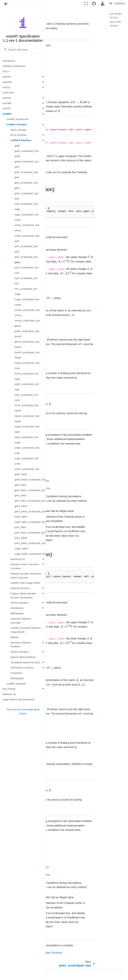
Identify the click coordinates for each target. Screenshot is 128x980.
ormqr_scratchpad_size (27, 225)
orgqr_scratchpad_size (27, 215)
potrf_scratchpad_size (26, 246)
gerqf (17, 156)
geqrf (17, 146)
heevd (18, 347)
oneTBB (7, 103)
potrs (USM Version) (115, 24)
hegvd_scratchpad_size (27, 363)
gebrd (18, 326)
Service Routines (20, 603)
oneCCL (7, 87)
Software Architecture (14, 66)
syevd (18, 411)
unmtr (18, 464)
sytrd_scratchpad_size (26, 437)
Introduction (9, 61)
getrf (17, 167)
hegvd (18, 358)
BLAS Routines (19, 135)
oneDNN (7, 82)
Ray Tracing (9, 689)
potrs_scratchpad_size (26, 267)
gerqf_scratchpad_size (27, 162)
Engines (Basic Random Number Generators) (23, 596)
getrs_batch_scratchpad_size (30, 511)
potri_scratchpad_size (26, 257)
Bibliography (17, 613)
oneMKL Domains (17, 124)
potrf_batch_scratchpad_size (30, 533)
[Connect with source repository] (94, 4)
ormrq (18, 230)
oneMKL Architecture (18, 119)
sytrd (17, 432)
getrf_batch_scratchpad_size (30, 490)
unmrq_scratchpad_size (27, 321)
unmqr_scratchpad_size (27, 310)
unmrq (18, 315)
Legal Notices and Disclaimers (19, 699)
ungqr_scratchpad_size (27, 299)
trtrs (17, 284)
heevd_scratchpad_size (27, 352)
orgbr (17, 379)
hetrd (17, 368)
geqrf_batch (21, 474)
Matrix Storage (18, 130)
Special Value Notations (23, 657)
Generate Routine (20, 588)
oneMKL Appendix (16, 684)
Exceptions (16, 673)
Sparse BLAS (18, 559)
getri (17, 177)
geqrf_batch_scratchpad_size (30, 480)
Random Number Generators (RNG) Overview (26, 576)
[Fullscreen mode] (86, 4)
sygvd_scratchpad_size (27, 427)
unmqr (18, 305)
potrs (17, 262)
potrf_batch (20, 527)
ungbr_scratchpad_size (27, 448)
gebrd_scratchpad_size (27, 331)
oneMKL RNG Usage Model (25, 583)
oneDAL (7, 98)
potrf (17, 241)
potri (17, 252)
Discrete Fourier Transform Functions (25, 566)
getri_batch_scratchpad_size (30, 501)
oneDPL (7, 77)
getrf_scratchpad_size (26, 172)
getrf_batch (20, 485)
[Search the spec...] (23, 50)
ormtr (17, 400)
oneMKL (7, 114)
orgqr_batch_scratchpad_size (30, 522)
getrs (17, 188)
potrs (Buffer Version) (116, 16)
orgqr (17, 209)
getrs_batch (21, 506)
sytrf (17, 273)
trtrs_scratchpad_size (26, 289)
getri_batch (20, 495)
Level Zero (8, 93)
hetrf (17, 199)
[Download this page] (102, 4)
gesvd (18, 336)
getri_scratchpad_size (26, 183)
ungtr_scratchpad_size (27, 458)
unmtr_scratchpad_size (27, 469)
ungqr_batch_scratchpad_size (30, 554)
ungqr (18, 294)
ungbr (18, 443)
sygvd (18, 421)
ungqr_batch (21, 548)
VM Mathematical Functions (25, 662)
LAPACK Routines (21, 140)
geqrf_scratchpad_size (27, 151)
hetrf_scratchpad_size (26, 204)
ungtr (17, 453)
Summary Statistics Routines (21, 645)
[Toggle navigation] (6, 4)
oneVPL (7, 108)
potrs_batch (21, 538)
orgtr (17, 389)
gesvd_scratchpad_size (27, 342)
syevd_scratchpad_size (27, 416)
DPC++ (6, 71)
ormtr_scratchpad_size (27, 405)
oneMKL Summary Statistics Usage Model (25, 630)
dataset (14, 637)
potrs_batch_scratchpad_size (30, 543)
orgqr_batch (21, 517)
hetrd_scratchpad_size (27, 374)
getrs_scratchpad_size (26, 193)
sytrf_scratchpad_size (26, 278)
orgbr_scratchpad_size (27, 384)
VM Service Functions (22, 668)
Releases (8, 694)
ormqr (18, 220)
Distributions (17, 608)
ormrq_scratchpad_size (27, 236)
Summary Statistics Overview (21, 621)
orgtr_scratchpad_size (26, 395)
